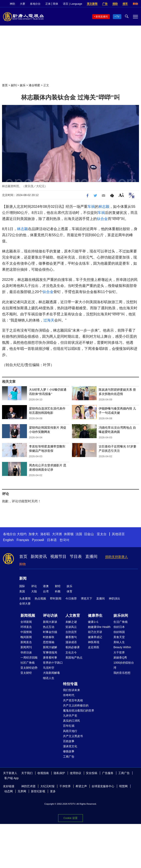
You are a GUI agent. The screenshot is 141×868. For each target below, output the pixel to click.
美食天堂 (119, 637)
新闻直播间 (102, 17)
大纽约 (22, 534)
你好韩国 (119, 632)
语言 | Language (73, 4)
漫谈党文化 (70, 746)
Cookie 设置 (70, 818)
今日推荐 (71, 598)
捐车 (125, 4)
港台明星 (34, 85)
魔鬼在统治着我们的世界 (79, 711)
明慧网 (123, 786)
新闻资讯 (39, 556)
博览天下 (87, 598)
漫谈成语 (71, 642)
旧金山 (89, 534)
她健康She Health (99, 627)
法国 (79, 534)
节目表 (76, 556)
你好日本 (119, 627)
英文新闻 (92, 4)
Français (23, 540)
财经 (58, 586)
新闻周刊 (26, 647)
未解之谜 (71, 622)
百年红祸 (69, 726)
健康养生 (95, 616)
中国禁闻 (26, 632)
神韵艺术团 (28, 786)
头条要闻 (25, 598)
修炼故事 (69, 751)
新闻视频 (28, 616)
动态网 (9, 791)
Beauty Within (122, 647)
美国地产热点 (74, 658)
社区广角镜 (28, 663)
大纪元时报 (47, 786)
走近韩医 (94, 647)
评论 (34, 586)
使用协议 (76, 773)
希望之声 (81, 786)
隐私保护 (59, 773)
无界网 (22, 791)
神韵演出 (114, 598)
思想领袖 (49, 642)
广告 (105, 4)
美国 (22, 591)
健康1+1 (93, 622)
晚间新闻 (26, 637)
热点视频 (40, 598)
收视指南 (43, 773)
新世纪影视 (38, 791)
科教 (58, 591)
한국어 (64, 540)
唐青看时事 (50, 658)
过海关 (49, 320)
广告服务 (108, 773)
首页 (5, 85)
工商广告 (69, 757)
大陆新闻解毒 (51, 673)
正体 (48, 4)
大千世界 (119, 652)
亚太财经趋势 (29, 668)
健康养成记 (95, 637)
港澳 (46, 586)
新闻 (23, 578)
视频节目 (58, 556)
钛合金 (102, 219)
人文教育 (73, 616)
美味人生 (119, 642)
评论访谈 (50, 616)
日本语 (52, 540)
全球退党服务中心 (103, 786)
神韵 (12, 4)
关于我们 (27, 773)
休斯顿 (69, 534)
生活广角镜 (121, 622)
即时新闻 (56, 598)
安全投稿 (92, 773)
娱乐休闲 (121, 616)
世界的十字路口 (53, 663)
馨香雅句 (71, 637)
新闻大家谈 (50, 622)
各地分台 (35, 4)
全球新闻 (26, 622)
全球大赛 (25, 604)
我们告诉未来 (72, 690)
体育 (69, 591)
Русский (38, 540)
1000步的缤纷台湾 (124, 665)
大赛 (22, 4)
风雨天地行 (70, 731)
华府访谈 (26, 652)
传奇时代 (69, 695)
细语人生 (49, 678)
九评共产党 (70, 716)
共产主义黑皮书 (73, 736)
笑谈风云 (71, 627)
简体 (56, 4)
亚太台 (102, 534)
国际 (22, 586)
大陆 (34, 591)
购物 (135, 4)
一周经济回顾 (29, 658)
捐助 (115, 4)
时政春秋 (49, 637)
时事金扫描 (50, 632)
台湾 (46, 591)
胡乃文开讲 (95, 632)
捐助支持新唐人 (116, 557)
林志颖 (104, 207)
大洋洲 (57, 534)
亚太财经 (26, 673)
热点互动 (49, 627)
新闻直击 (26, 642)
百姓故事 (69, 741)
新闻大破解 (50, 647)
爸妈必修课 (73, 647)
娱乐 (23, 85)
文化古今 (71, 652)
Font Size (121, 195)
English (8, 540)
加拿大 (33, 534)
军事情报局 (50, 652)
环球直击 (26, 627)
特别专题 (70, 684)
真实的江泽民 (72, 721)
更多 (53, 791)
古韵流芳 (71, 632)
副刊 (14, 85)
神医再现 (94, 642)
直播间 (91, 556)
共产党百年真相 (73, 700)
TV (118, 17)
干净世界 (65, 786)
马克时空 (49, 668)
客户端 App (11, 778)
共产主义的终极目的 (76, 705)
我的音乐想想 (122, 673)
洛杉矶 (45, 534)
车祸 (91, 207)
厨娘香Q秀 (120, 658)
